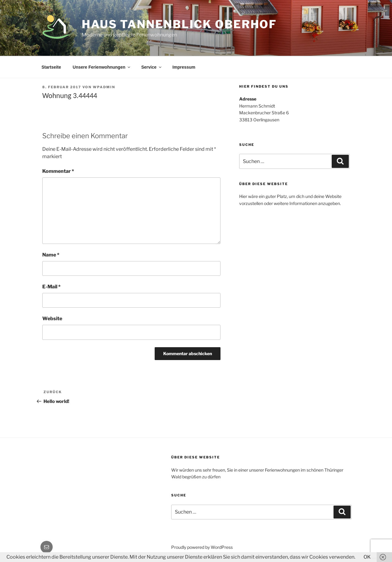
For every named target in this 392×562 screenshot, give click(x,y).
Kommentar (58, 171)
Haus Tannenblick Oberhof (179, 24)
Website (52, 319)
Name (51, 255)
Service (152, 67)
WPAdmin (104, 87)
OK (367, 557)
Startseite (51, 67)
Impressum (184, 67)
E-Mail (51, 287)
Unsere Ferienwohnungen (102, 67)
